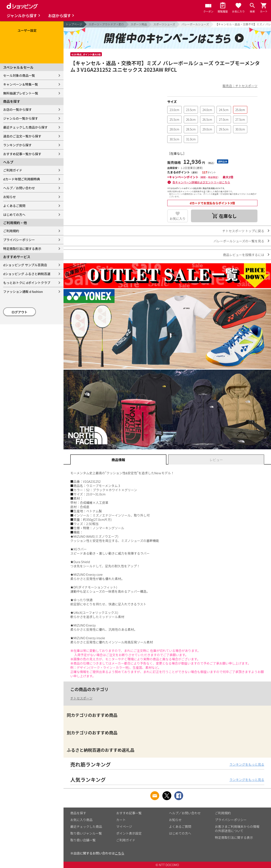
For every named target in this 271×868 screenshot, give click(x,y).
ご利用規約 (11, 231)
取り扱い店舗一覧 (83, 840)
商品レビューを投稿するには (244, 255)
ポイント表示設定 (129, 833)
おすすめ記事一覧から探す (22, 154)
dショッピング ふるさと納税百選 (27, 274)
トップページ (74, 24)
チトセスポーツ (81, 698)
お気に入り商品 (81, 820)
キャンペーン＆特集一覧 (21, 84)
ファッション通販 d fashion (23, 291)
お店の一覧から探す (17, 109)
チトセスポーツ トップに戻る (243, 231)
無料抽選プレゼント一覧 (21, 93)
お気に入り (178, 219)
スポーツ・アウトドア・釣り (106, 24)
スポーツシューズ (164, 24)
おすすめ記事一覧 (129, 813)
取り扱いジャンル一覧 (86, 833)
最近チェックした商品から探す (25, 127)
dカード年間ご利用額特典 (22, 179)
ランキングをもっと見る (247, 764)
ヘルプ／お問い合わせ (19, 188)
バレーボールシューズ (195, 24)
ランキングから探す (17, 145)
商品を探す (78, 813)
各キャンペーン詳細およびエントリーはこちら (201, 182)
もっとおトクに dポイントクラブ (27, 283)
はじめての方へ (14, 215)
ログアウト (20, 312)
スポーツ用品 (139, 24)
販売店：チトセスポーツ (240, 86)
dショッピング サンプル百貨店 (25, 265)
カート (121, 820)
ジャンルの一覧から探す (21, 118)
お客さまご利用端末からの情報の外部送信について (237, 829)
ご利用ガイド (13, 170)
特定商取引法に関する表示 (22, 249)
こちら (120, 853)
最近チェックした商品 (86, 826)
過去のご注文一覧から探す (22, 136)
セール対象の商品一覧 (19, 75)
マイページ (124, 826)
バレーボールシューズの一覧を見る (239, 241)
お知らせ (10, 197)
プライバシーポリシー (19, 240)
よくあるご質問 (14, 206)
